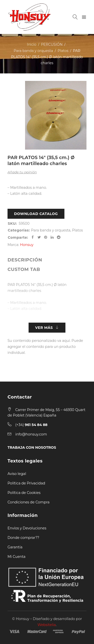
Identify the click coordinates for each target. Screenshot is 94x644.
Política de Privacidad (26, 483)
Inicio (32, 44)
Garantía (15, 547)
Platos (63, 51)
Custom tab (24, 269)
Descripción (25, 260)
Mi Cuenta (16, 557)
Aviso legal (17, 474)
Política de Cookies (24, 493)
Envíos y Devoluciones (27, 528)
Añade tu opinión (22, 172)
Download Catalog (36, 214)
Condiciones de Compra (29, 502)
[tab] (25, 260)
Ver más (44, 328)
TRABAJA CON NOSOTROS (32, 447)
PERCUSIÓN (52, 44)
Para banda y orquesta (33, 51)
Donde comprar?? (23, 538)
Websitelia (47, 625)
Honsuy (27, 245)
